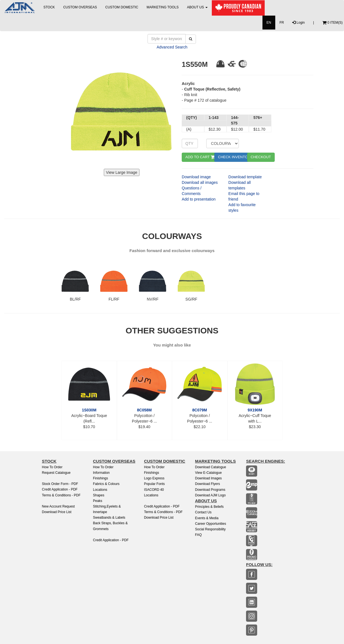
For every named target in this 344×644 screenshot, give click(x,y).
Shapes (99, 495)
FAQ (198, 535)
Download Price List (57, 512)
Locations (100, 490)
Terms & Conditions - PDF (61, 495)
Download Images (208, 478)
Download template (245, 177)
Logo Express (154, 478)
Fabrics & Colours (106, 484)
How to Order (52, 467)
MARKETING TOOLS (163, 7)
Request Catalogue (56, 473)
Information (101, 473)
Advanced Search (172, 47)
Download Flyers (207, 484)
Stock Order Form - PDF (60, 484)
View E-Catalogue (208, 473)
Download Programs (210, 490)
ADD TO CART (200, 157)
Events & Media (207, 518)
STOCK (49, 7)
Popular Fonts (154, 484)
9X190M (255, 410)
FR (282, 23)
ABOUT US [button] (197, 7)
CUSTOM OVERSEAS (80, 7)
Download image (196, 177)
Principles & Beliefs (209, 507)
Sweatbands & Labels (109, 518)
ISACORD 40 (154, 490)
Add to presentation (199, 199)
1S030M (89, 410)
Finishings (100, 478)
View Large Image (122, 172)
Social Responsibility (210, 529)
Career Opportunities (211, 524)
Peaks (98, 501)
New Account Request (58, 506)
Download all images (200, 182)
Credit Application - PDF (60, 489)
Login (298, 23)
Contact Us (203, 512)
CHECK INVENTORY (235, 157)
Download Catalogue (211, 467)
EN (269, 23)
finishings (151, 473)
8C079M (200, 410)
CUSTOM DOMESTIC (122, 7)
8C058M (144, 410)
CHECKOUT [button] (261, 157)
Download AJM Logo (210, 495)
